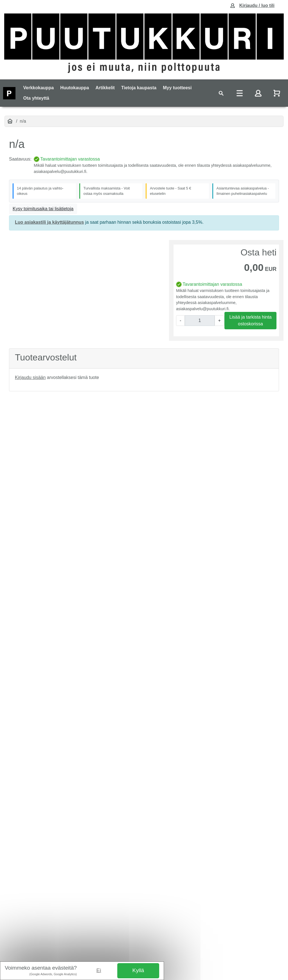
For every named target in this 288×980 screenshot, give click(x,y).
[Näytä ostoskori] (277, 93)
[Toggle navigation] (221, 93)
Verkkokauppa (39, 88)
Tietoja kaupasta (139, 88)
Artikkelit (105, 88)
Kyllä (138, 970)
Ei (99, 970)
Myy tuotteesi (177, 88)
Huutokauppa (75, 88)
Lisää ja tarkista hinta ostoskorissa (250, 320)
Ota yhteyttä (36, 98)
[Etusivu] (10, 121)
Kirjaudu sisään (30, 377)
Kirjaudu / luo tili (257, 5)
